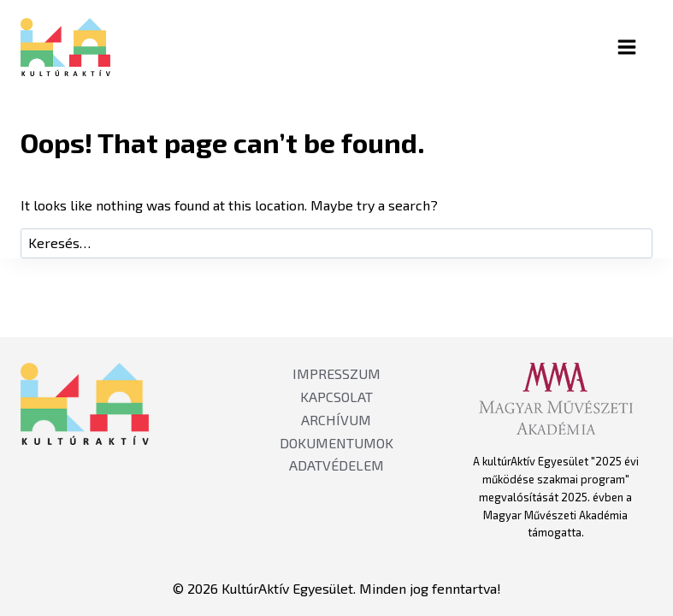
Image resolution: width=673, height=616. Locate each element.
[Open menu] (641, 47)
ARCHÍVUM (336, 420)
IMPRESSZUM (336, 373)
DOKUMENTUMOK (336, 443)
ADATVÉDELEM (336, 465)
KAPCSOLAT (336, 397)
